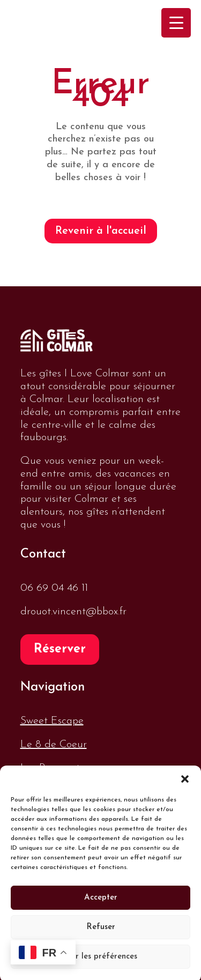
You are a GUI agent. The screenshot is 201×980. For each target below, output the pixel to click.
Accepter (101, 904)
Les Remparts (52, 768)
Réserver (60, 649)
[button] (185, 785)
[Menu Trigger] (176, 23)
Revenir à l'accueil (101, 231)
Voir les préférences (100, 963)
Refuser (101, 933)
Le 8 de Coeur (54, 745)
